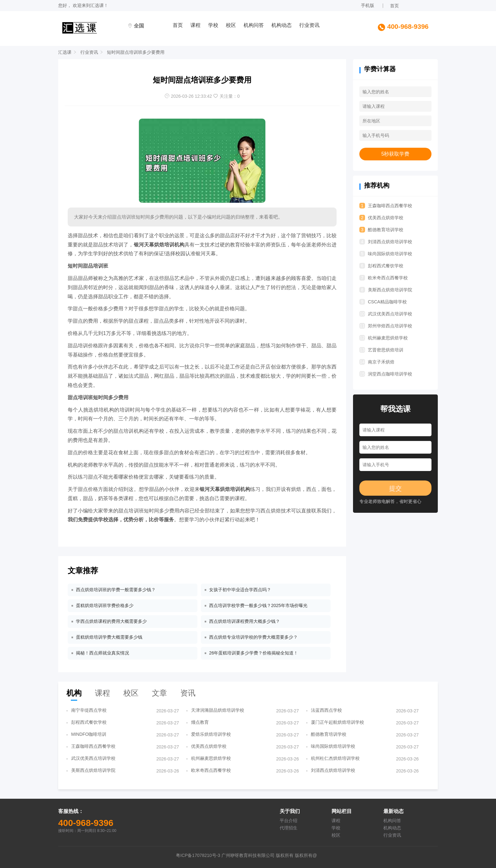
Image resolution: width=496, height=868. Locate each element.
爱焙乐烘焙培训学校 (211, 734)
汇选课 (97, 5)
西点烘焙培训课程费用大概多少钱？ (245, 621)
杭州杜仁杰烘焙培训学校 (335, 758)
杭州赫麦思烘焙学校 (384, 338)
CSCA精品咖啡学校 (383, 302)
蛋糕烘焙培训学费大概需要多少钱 (109, 637)
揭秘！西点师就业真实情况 (102, 653)
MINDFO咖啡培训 (89, 734)
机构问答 (254, 25)
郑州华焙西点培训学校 (386, 326)
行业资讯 (309, 25)
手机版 (368, 5)
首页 (394, 6)
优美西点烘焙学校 (381, 218)
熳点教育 (200, 722)
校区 (231, 25)
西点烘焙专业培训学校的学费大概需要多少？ (253, 637)
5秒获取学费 (396, 154)
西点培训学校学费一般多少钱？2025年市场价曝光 (258, 605)
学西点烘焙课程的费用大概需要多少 (111, 621)
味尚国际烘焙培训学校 (386, 254)
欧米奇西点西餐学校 (384, 278)
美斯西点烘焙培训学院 (386, 290)
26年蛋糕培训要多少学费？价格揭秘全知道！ (254, 653)
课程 (195, 25)
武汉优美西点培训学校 (386, 314)
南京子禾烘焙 (377, 362)
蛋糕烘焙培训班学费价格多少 (105, 605)
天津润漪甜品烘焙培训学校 (218, 710)
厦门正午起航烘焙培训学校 (338, 722)
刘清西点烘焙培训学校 (386, 242)
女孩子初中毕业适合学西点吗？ (240, 590)
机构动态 (282, 25)
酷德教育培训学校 (381, 230)
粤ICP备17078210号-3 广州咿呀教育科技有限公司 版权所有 (235, 855)
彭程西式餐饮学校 (381, 266)
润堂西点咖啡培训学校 (386, 374)
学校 (213, 25)
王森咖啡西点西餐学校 (386, 206)
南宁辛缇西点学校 (89, 710)
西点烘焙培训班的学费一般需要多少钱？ (116, 590)
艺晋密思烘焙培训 (381, 350)
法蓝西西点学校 (326, 710)
